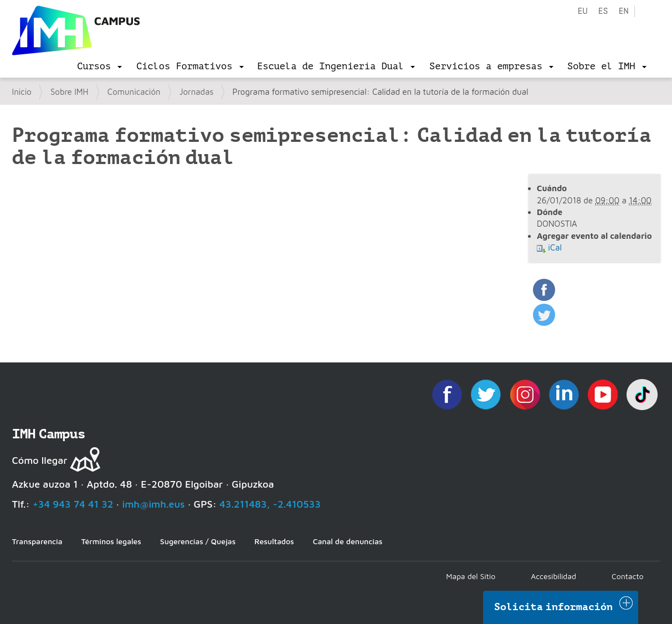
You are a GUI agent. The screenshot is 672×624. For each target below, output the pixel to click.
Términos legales (111, 541)
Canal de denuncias (348, 541)
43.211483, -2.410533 (270, 504)
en (623, 11)
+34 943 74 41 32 (73, 504)
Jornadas (197, 92)
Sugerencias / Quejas (198, 541)
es (603, 11)
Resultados (274, 541)
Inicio (22, 92)
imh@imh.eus (154, 504)
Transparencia (37, 541)
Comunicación (134, 92)
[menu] (99, 67)
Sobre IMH (70, 92)
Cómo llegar (40, 460)
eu (582, 11)
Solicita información (553, 607)
